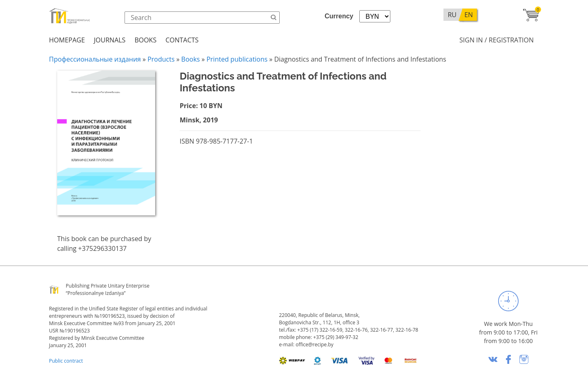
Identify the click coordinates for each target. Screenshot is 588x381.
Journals (110, 40)
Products (161, 59)
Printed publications (237, 59)
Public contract (66, 361)
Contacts (182, 40)
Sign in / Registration (497, 40)
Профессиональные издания (95, 59)
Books (145, 40)
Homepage (67, 40)
